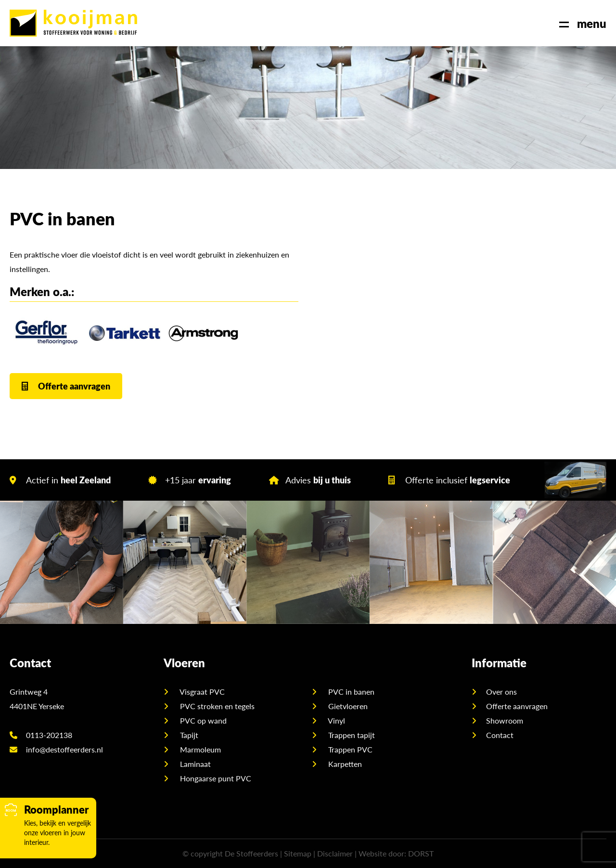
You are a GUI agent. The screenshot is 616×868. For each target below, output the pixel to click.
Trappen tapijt (351, 735)
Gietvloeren (347, 706)
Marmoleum (199, 749)
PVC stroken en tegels (216, 706)
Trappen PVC (349, 749)
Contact (500, 735)
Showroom (505, 720)
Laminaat (194, 764)
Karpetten (344, 764)
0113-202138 (41, 735)
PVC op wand (202, 720)
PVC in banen (350, 692)
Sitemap (298, 853)
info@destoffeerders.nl (56, 749)
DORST (421, 853)
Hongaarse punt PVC (215, 778)
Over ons (501, 692)
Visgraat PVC (201, 692)
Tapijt (188, 735)
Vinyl (336, 720)
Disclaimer (335, 853)
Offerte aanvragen (66, 386)
